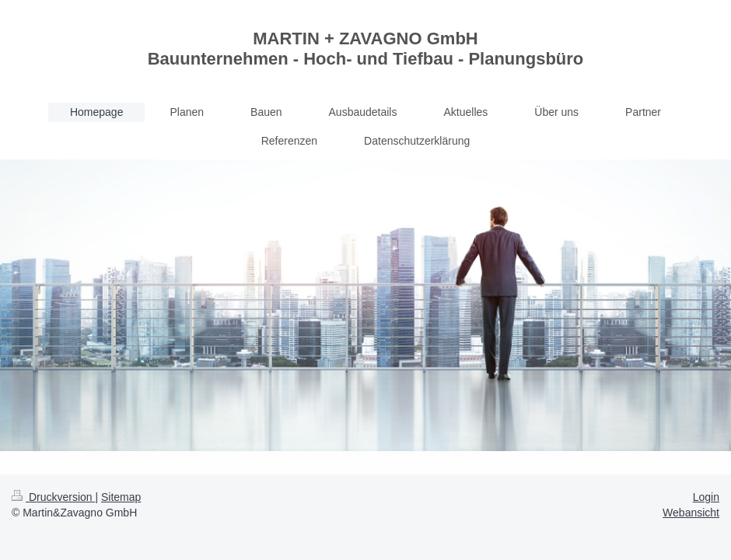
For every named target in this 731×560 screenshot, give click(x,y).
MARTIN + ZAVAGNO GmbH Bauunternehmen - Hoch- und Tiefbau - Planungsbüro (366, 49)
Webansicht (691, 513)
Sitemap (121, 497)
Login (706, 497)
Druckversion (53, 497)
